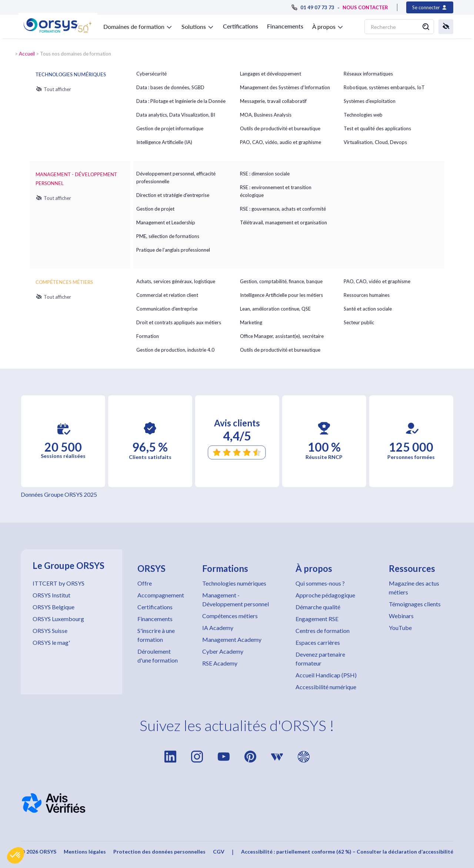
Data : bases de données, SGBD (170, 87)
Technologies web (363, 115)
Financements (285, 26)
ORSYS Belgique (54, 607)
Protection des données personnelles (159, 852)
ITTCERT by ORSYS (59, 583)
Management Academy (232, 639)
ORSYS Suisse (50, 631)
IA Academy (218, 628)
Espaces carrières (318, 642)
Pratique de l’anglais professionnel (173, 250)
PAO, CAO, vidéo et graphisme (377, 281)
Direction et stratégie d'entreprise (173, 195)
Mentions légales (85, 852)
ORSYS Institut (51, 595)
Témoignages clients (415, 604)
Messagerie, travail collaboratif (273, 101)
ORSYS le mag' (51, 642)
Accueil (27, 54)
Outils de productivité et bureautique (280, 128)
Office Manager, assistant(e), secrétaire (282, 336)
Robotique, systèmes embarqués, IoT (384, 87)
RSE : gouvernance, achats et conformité (283, 209)
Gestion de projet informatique (170, 128)
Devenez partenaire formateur (320, 659)
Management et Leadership (166, 222)
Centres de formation (323, 631)
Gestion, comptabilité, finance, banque (281, 281)
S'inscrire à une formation (156, 635)
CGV (219, 852)
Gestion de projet (155, 209)
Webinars (401, 616)
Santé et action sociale (368, 309)
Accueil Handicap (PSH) (326, 675)
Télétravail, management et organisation (283, 222)
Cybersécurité (151, 74)
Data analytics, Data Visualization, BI (176, 115)
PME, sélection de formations (168, 236)
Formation (148, 336)
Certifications (241, 26)
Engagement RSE (317, 619)
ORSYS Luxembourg (58, 619)
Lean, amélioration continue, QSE (275, 309)
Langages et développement (271, 74)
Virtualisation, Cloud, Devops (375, 142)
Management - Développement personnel (236, 599)
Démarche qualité (318, 607)
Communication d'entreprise (167, 309)
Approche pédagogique (325, 595)
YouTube (400, 628)
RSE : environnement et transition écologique (276, 191)
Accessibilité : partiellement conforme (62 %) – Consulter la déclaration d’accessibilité (347, 852)
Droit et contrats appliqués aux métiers (179, 322)
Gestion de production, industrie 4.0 (175, 350)
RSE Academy (220, 663)
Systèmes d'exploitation (370, 101)
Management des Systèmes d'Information (285, 87)
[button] (16, 855)
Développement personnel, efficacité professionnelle (176, 177)
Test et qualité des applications (377, 128)
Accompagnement (161, 595)
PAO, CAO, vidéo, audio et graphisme (281, 142)
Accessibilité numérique (326, 687)
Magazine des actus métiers (414, 588)
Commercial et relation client (167, 295)
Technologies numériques (234, 583)
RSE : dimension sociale (265, 174)
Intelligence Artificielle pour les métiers (281, 295)
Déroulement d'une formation (158, 656)
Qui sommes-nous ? (320, 583)
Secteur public (359, 322)
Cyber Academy (223, 651)
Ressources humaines (367, 295)
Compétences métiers (230, 616)
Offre (145, 583)
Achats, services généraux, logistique (176, 281)
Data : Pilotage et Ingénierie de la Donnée (181, 101)
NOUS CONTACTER (365, 7)
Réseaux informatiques (368, 74)
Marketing (251, 322)
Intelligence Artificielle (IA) (164, 142)
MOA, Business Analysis (266, 115)
